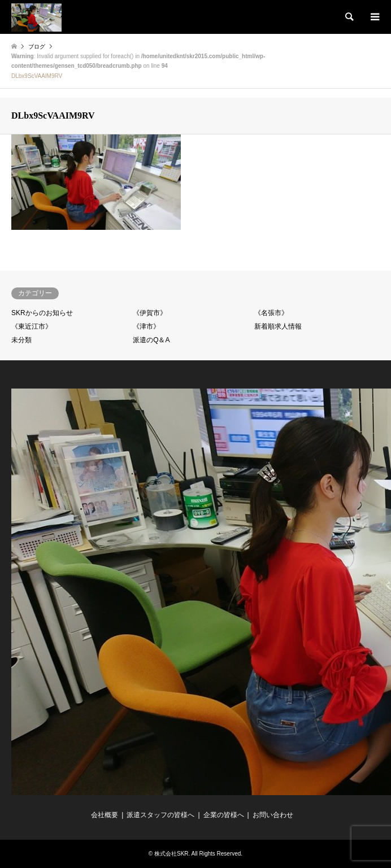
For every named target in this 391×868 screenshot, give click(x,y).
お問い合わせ (273, 815)
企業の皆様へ (224, 815)
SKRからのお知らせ (42, 313)
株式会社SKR (171, 854)
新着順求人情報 (278, 326)
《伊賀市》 (150, 313)
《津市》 (146, 326)
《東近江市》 (32, 326)
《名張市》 (271, 313)
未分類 (21, 340)
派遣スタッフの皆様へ (160, 815)
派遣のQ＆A (151, 340)
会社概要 (105, 815)
